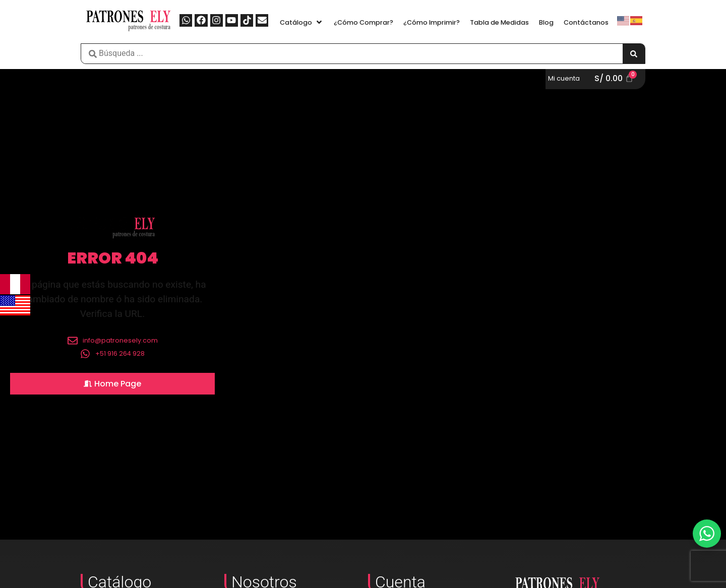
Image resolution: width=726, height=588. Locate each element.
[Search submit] (634, 54)
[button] (302, 22)
